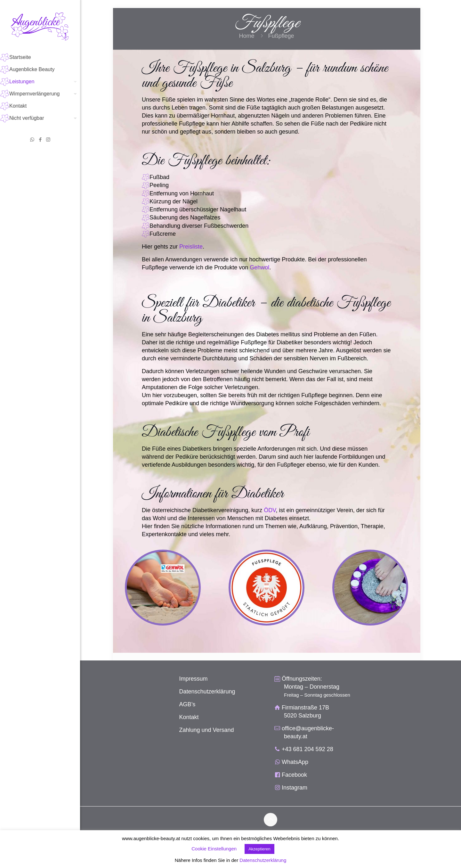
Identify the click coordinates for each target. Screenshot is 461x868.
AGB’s (187, 704)
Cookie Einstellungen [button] (214, 849)
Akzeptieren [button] (259, 849)
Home (247, 36)
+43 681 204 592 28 (307, 749)
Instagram (295, 788)
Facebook (294, 775)
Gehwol (259, 267)
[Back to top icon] (271, 820)
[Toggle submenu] (74, 82)
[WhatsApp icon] (32, 139)
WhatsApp (295, 762)
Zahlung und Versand (207, 730)
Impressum (194, 679)
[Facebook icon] (40, 139)
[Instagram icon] (48, 139)
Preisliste (191, 247)
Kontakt (189, 717)
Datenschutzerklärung (207, 692)
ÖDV (270, 510)
